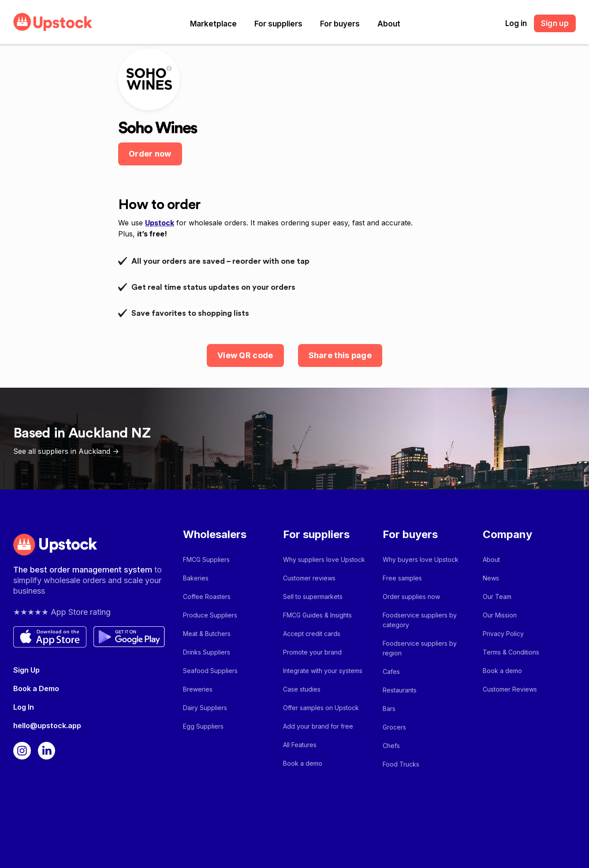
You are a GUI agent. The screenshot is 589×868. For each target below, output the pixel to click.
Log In (24, 707)
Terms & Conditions (511, 652)
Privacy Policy (503, 634)
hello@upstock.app (47, 726)
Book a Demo (36, 688)
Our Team (497, 597)
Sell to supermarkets (313, 597)
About (389, 24)
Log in (516, 23)
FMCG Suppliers (206, 559)
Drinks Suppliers (207, 652)
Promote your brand (312, 652)
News (491, 578)
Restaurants (400, 690)
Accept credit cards (312, 634)
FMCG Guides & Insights (317, 615)
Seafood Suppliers (210, 671)
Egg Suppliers (203, 726)
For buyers (340, 24)
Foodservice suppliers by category (420, 620)
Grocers (394, 727)
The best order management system (84, 570)
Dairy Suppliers (205, 708)
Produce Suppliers (210, 615)
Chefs (391, 746)
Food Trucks (401, 764)
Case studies (302, 689)
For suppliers (278, 24)
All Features (300, 745)
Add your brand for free (318, 726)
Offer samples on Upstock (321, 708)
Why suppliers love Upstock (324, 559)
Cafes (391, 672)
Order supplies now (411, 597)
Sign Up (26, 670)
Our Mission (500, 615)
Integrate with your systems (323, 671)
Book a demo (303, 763)
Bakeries (196, 578)
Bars (389, 709)
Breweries (198, 689)
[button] (213, 24)
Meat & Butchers (207, 634)
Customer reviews (309, 578)
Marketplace (213, 24)
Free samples (402, 578)
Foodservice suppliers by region (420, 648)
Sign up (555, 23)
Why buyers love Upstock (421, 559)
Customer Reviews (510, 689)
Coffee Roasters (207, 597)
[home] (53, 22)
